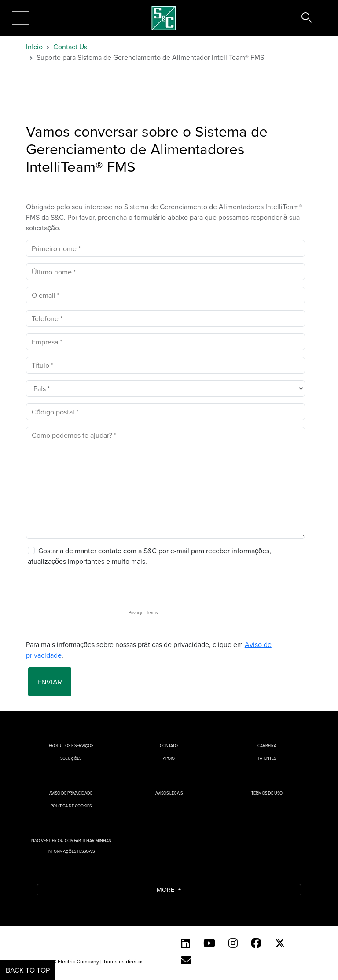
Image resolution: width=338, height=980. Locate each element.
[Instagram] (233, 943)
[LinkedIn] (186, 943)
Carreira (267, 745)
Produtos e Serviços (71, 745)
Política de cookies (71, 806)
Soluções (71, 758)
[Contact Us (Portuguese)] (186, 960)
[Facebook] (256, 943)
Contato (169, 745)
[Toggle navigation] (21, 18)
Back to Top (28, 970)
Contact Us (70, 47)
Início (34, 47)
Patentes (267, 758)
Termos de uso (267, 793)
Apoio (169, 758)
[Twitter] (280, 943)
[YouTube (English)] (209, 943)
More (166, 889)
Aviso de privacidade (71, 793)
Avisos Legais (169, 793)
